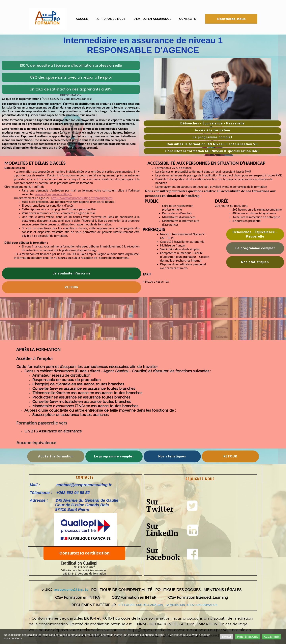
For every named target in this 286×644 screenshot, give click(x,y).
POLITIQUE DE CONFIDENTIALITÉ (122, 590)
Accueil (82, 19)
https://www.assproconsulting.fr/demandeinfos (82, 198)
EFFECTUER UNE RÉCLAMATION (141, 605)
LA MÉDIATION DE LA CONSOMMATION (192, 605)
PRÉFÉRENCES (248, 637)
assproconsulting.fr (71, 590)
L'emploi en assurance (152, 19)
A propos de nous (111, 19)
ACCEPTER (272, 637)
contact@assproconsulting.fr (53, 194)
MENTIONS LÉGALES (223, 590)
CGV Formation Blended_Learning (198, 597)
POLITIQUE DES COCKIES (178, 590)
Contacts (187, 19)
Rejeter (227, 637)
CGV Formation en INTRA (78, 597)
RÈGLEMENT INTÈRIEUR (94, 605)
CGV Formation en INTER (134, 597)
